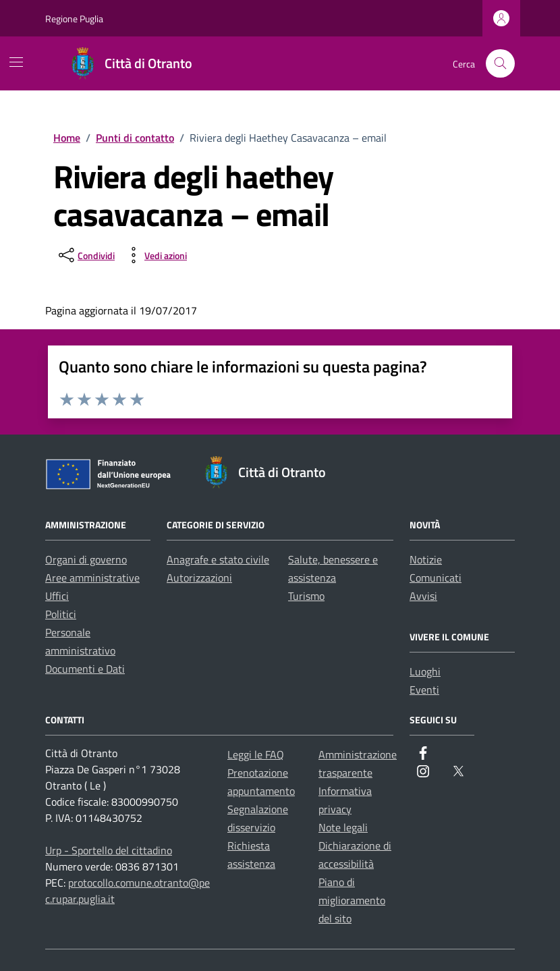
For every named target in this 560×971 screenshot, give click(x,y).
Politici (61, 614)
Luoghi (425, 671)
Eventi (424, 690)
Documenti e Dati (85, 669)
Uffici (57, 596)
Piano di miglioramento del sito (352, 900)
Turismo (306, 596)
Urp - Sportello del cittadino (109, 850)
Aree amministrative (92, 578)
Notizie (426, 559)
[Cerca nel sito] (500, 64)
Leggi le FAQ (256, 754)
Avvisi (423, 596)
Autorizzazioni (199, 578)
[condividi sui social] (85, 255)
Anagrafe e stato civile (218, 559)
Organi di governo (86, 559)
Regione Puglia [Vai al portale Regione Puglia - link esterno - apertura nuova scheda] (74, 19)
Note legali (343, 827)
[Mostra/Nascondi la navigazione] (16, 62)
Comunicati (436, 578)
